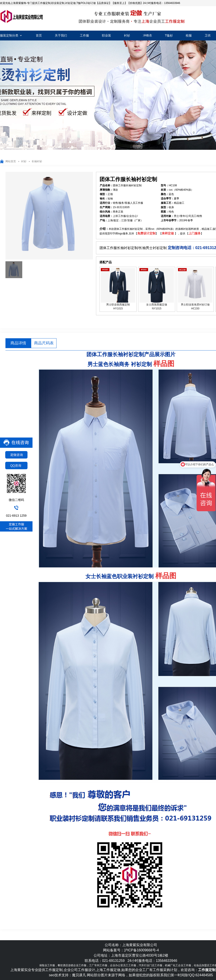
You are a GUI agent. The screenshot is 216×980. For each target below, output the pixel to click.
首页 (39, 35)
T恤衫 (169, 35)
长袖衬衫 (37, 161)
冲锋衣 (147, 35)
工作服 (84, 35)
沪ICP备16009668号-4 (141, 950)
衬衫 (127, 35)
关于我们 (61, 35)
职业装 (106, 35)
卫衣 (208, 35)
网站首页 (11, 161)
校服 (189, 35)
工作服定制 (22, 16)
